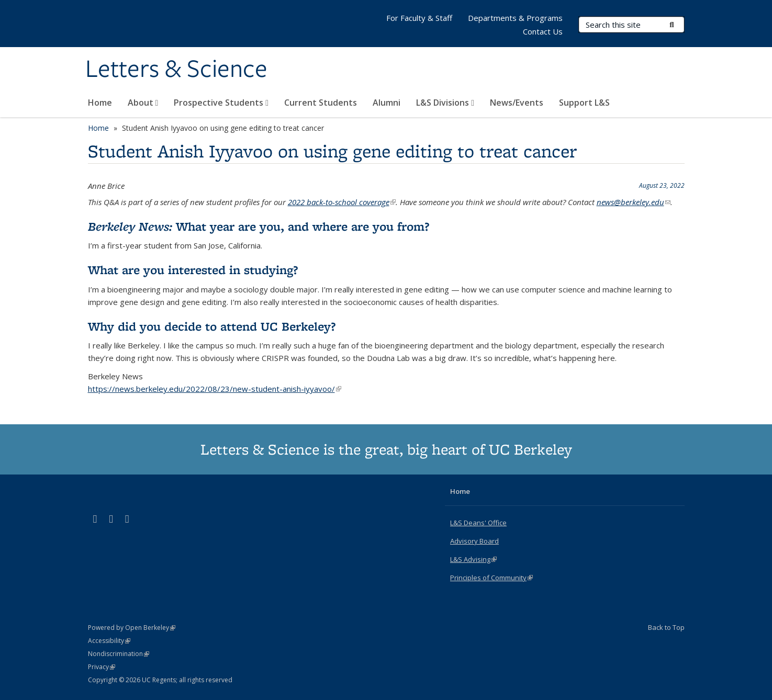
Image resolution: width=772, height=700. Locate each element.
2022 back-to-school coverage (342, 202)
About (143, 103)
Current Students (321, 103)
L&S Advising (473, 559)
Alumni (387, 103)
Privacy (102, 667)
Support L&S (584, 103)
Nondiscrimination (119, 654)
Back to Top (666, 627)
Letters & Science (176, 70)
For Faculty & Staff (419, 18)
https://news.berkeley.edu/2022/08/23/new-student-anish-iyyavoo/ (215, 389)
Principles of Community (491, 578)
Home (100, 103)
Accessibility (109, 641)
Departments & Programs (515, 18)
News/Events (517, 103)
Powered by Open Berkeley (132, 628)
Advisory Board (474, 541)
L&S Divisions (445, 103)
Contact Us (543, 31)
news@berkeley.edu (634, 202)
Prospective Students (221, 103)
